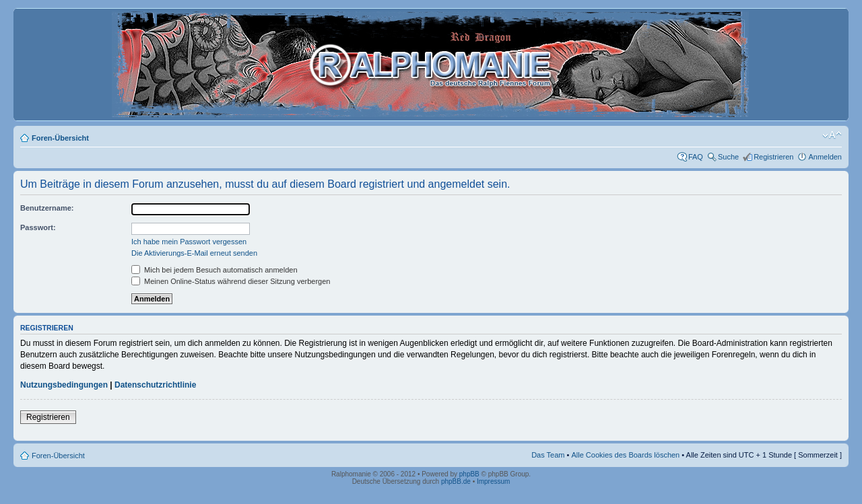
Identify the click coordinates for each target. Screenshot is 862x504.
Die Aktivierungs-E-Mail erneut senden (194, 253)
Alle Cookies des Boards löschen (625, 455)
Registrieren (773, 157)
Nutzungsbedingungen (64, 385)
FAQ (696, 157)
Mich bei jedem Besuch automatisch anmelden (214, 270)
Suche (728, 157)
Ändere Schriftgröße (832, 135)
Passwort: (38, 227)
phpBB (469, 474)
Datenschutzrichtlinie (155, 385)
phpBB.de (456, 481)
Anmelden (825, 157)
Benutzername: (47, 208)
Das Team (548, 455)
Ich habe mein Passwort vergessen (189, 242)
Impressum (493, 481)
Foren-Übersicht (60, 138)
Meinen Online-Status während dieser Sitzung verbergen (231, 281)
